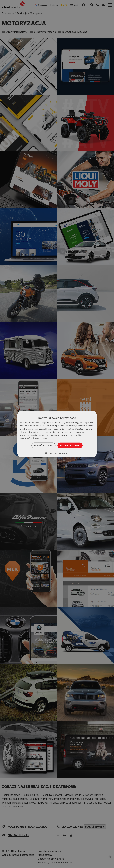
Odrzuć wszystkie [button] (42, 445)
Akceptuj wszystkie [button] (72, 445)
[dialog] (57, 434)
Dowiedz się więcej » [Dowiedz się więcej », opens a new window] (42, 438)
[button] (57, 453)
